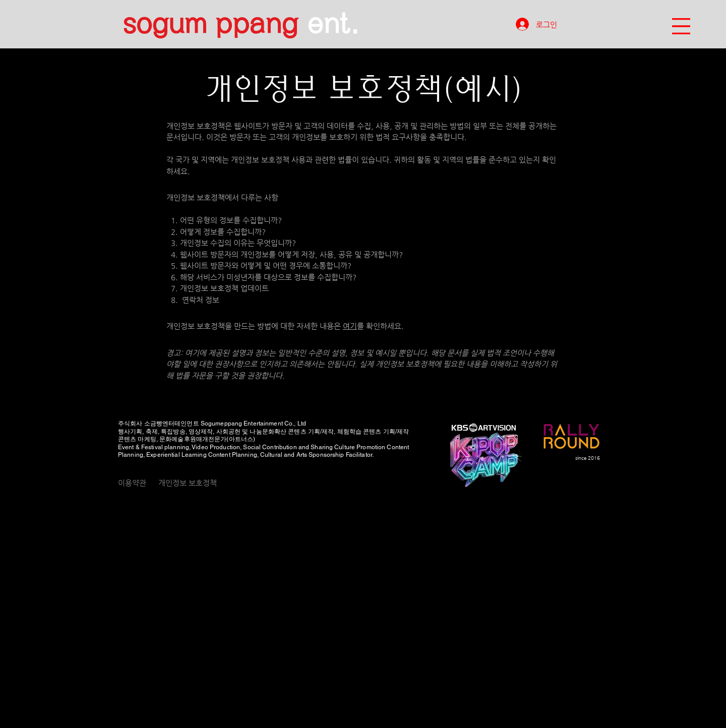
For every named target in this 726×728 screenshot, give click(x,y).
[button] (681, 26)
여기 (350, 326)
